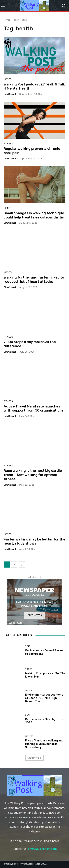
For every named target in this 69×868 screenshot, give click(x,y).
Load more (34, 758)
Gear (28, 646)
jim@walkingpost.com (43, 849)
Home (7, 20)
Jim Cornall (10, 94)
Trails (29, 691)
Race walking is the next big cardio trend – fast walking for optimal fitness (33, 475)
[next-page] (22, 565)
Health (8, 79)
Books (29, 669)
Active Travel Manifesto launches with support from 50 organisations (34, 408)
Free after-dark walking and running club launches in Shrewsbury (44, 744)
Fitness (8, 144)
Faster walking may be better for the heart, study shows (34, 541)
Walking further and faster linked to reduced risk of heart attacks (34, 279)
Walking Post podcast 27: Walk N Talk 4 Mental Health (34, 86)
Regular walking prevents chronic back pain (32, 151)
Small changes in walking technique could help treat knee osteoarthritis (34, 215)
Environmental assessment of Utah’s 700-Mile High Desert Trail (44, 698)
